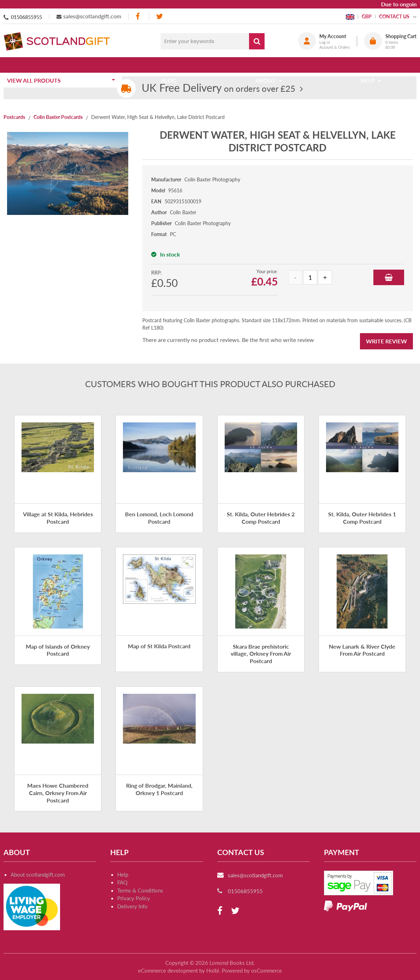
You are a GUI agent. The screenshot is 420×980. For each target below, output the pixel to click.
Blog (171, 65)
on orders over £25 (218, 88)
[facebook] (138, 16)
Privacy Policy (134, 898)
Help (123, 874)
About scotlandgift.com (38, 874)
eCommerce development (168, 970)
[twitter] (159, 16)
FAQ (122, 882)
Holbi (213, 970)
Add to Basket (389, 277)
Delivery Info (132, 906)
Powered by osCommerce (252, 970)
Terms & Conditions (140, 890)
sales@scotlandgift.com (92, 16)
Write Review (386, 341)
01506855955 (26, 17)
